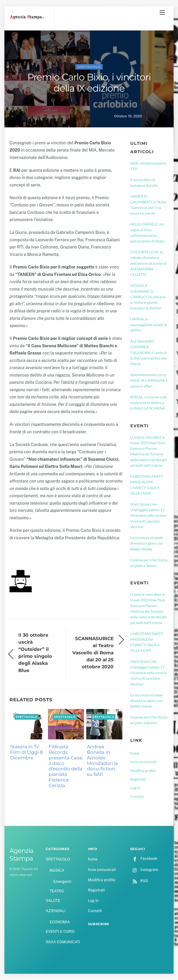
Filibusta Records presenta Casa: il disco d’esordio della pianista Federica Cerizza (66, 766)
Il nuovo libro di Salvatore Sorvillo (144, 182)
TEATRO (57, 891)
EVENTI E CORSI (60, 932)
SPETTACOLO (89, 67)
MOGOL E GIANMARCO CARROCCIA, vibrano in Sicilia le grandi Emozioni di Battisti (148, 297)
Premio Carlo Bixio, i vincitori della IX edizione (89, 83)
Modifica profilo (143, 770)
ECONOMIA (60, 922)
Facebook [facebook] (144, 859)
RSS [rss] (139, 881)
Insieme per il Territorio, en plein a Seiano (149, 563)
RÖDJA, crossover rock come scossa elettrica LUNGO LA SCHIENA (149, 403)
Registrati (138, 779)
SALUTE (53, 901)
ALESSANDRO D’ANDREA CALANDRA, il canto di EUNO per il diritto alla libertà (149, 352)
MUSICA (57, 870)
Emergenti (62, 882)
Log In (135, 788)
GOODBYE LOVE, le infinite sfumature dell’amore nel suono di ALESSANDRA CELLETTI (148, 263)
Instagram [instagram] (144, 870)
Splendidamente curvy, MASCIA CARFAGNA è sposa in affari (149, 380)
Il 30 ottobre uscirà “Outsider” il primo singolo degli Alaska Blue (35, 653)
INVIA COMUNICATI (63, 942)
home (135, 753)
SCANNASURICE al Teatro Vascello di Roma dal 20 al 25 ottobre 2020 (93, 653)
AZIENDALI (56, 911)
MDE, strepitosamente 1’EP (148, 166)
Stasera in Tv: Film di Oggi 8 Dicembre (27, 752)
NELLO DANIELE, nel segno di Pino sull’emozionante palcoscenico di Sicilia (147, 232)
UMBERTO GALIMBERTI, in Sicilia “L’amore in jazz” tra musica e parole (148, 205)
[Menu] (162, 13)
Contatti (137, 796)
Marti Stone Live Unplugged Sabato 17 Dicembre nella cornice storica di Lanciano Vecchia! (148, 515)
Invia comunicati (143, 762)
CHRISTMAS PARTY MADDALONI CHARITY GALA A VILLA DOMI (147, 485)
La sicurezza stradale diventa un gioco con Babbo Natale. (147, 543)
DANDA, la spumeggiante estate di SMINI (149, 324)
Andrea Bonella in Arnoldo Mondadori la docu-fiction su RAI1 (102, 760)
